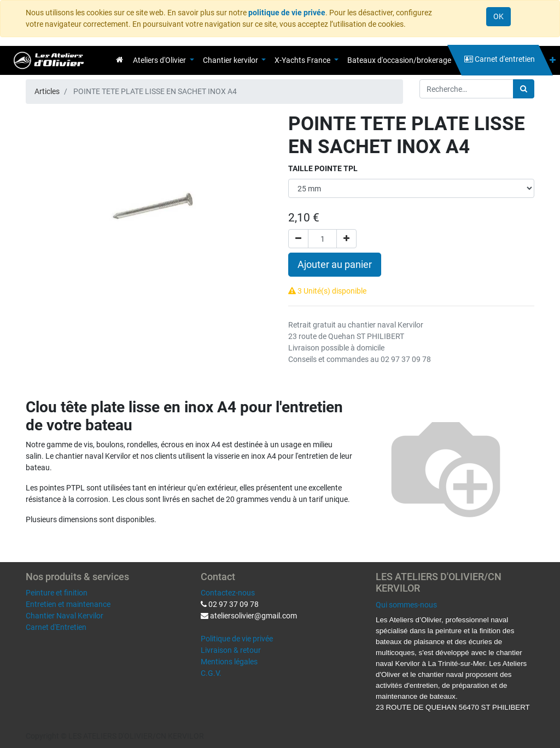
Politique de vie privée (237, 639)
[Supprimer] (298, 239)
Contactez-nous (228, 593)
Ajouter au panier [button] (335, 265)
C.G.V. (211, 673)
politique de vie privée (287, 13)
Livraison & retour (231, 650)
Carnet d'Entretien (56, 627)
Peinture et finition (57, 593)
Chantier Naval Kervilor (65, 616)
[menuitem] (119, 60)
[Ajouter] (346, 239)
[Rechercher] (524, 89)
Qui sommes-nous (406, 605)
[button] (553, 60)
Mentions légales (229, 662)
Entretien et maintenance (68, 604)
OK (498, 16)
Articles (47, 91)
